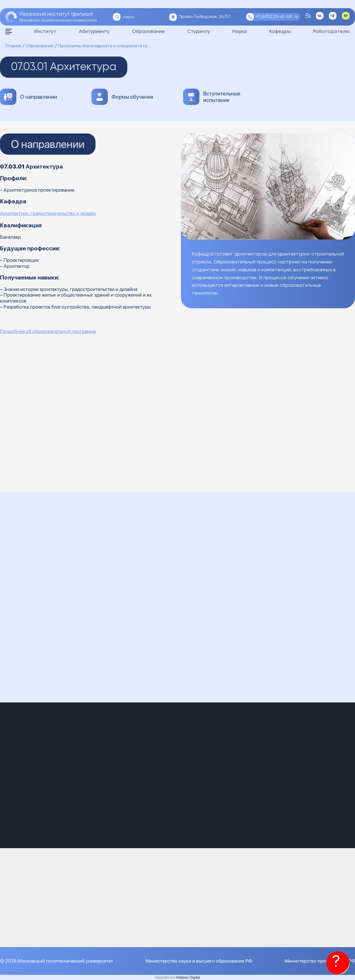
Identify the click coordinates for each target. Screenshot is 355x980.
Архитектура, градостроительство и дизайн (48, 213)
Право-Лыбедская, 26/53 (205, 17)
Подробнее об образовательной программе (48, 331)
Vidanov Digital (188, 977)
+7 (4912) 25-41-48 (274, 17)
